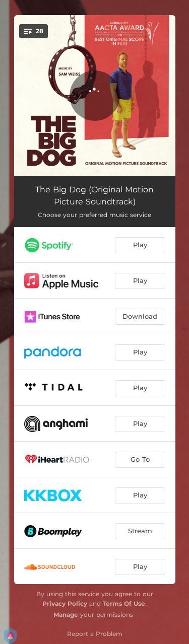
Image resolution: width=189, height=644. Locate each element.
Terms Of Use (124, 603)
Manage (66, 615)
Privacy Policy (65, 603)
